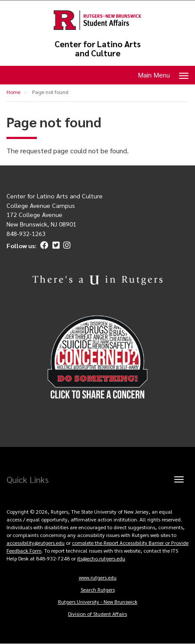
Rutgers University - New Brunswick (98, 602)
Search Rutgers (98, 589)
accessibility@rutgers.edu (36, 543)
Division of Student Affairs (97, 614)
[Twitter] (55, 246)
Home (13, 92)
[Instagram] (66, 246)
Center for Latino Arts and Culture (98, 49)
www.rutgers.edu (98, 577)
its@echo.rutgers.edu (101, 558)
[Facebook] (43, 246)
